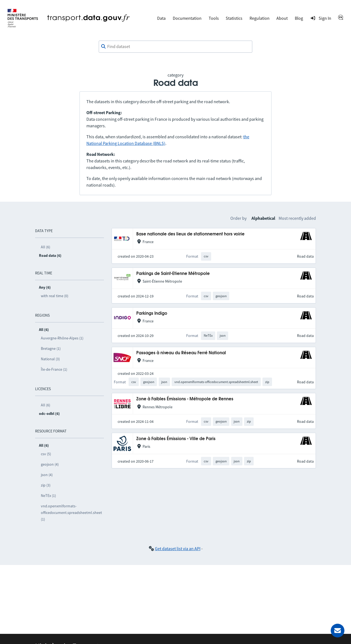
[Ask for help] (338, 631)
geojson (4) (50, 464)
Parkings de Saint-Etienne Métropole (173, 274)
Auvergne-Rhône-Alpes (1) (62, 338)
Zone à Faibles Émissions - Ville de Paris (176, 439)
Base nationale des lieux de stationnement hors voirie (190, 234)
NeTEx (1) (48, 496)
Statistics (234, 18)
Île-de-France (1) (54, 369)
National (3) (50, 359)
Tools (214, 18)
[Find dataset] (175, 47)
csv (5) (46, 454)
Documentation (187, 18)
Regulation (260, 18)
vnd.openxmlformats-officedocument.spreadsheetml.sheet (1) (71, 513)
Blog (299, 18)
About (282, 18)
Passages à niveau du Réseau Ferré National (181, 353)
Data (161, 18)
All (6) (46, 247)
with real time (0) (55, 296)
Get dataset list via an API (178, 549)
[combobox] (175, 47)
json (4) (47, 475)
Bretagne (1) (51, 348)
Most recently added (297, 218)
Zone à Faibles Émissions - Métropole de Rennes (185, 399)
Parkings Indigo (152, 313)
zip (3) (46, 485)
